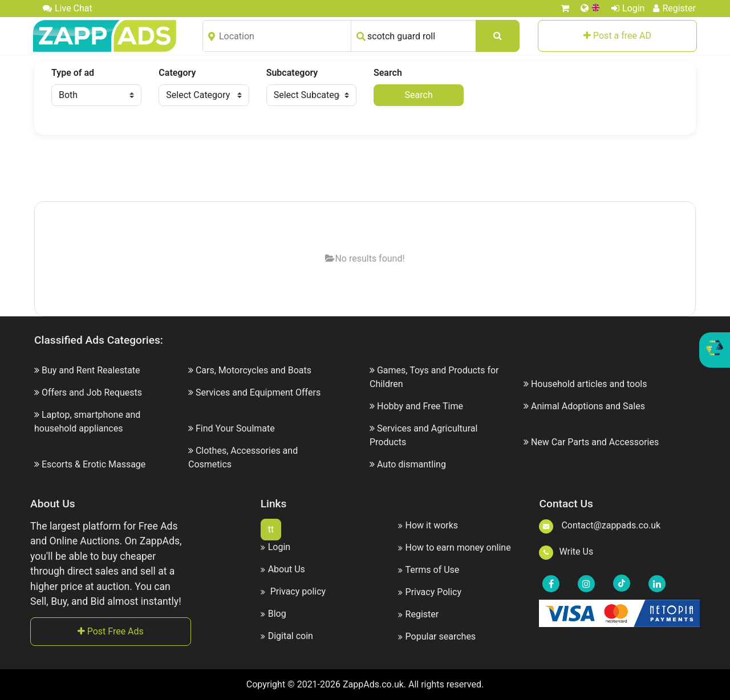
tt (271, 529)
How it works (428, 525)
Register (674, 8)
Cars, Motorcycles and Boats (254, 370)
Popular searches (437, 636)
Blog (273, 614)
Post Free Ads (111, 631)
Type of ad (73, 73)
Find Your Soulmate (235, 428)
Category (177, 73)
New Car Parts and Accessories (595, 442)
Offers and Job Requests (92, 392)
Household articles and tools (589, 384)
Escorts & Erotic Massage (94, 464)
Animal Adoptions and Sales (588, 406)
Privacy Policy (430, 592)
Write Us (566, 552)
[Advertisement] (365, 169)
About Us (283, 569)
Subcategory (292, 73)
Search (388, 73)
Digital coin (287, 636)
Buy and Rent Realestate (91, 370)
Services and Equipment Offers (258, 392)
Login (628, 8)
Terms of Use (429, 570)
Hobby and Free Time (420, 406)
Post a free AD (617, 36)
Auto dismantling (411, 464)
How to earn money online (455, 548)
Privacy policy (293, 591)
